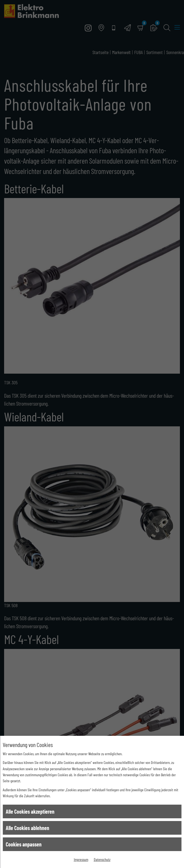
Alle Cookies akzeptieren (30, 811)
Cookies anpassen (24, 844)
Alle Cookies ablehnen (27, 828)
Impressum (81, 859)
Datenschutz (102, 859)
